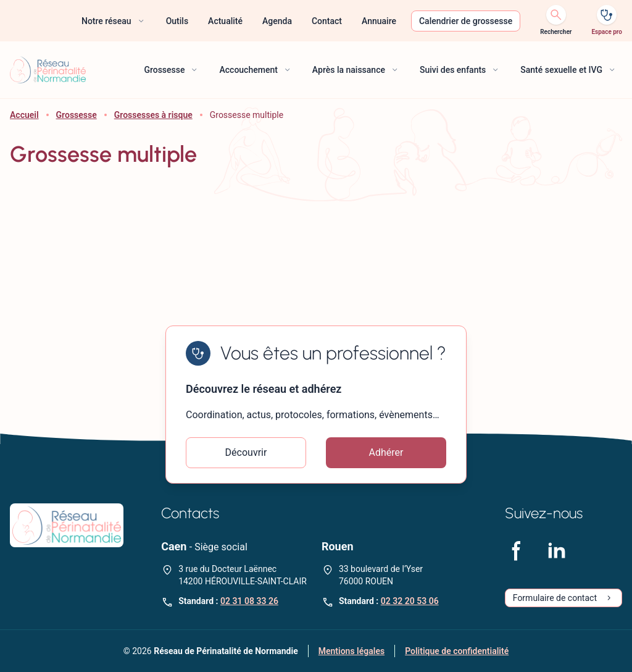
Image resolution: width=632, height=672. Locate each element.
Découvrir (246, 452)
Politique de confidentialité (457, 651)
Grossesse (77, 115)
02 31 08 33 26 (249, 601)
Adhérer (386, 452)
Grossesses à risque (153, 115)
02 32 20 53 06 (410, 601)
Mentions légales (351, 651)
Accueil (24, 115)
